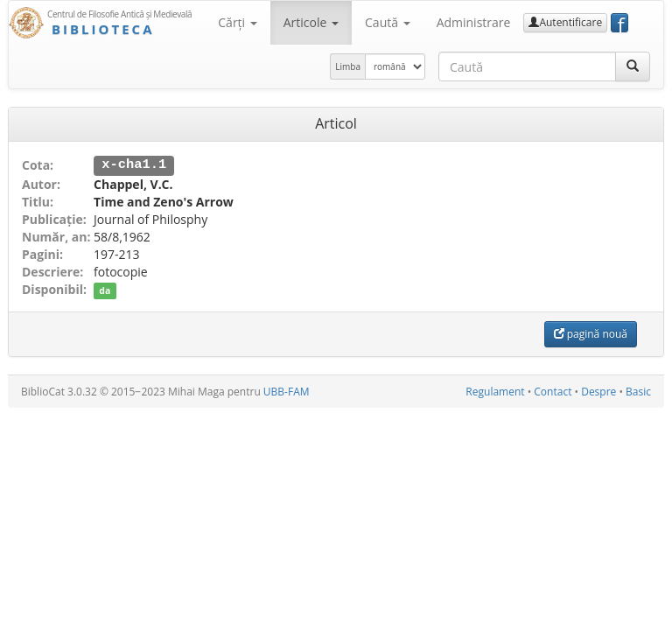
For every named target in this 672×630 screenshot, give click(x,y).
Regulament (495, 391)
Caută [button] (388, 22)
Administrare (474, 22)
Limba (348, 66)
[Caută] (633, 66)
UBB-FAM (287, 391)
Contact (553, 391)
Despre (598, 391)
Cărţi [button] (237, 22)
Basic (638, 391)
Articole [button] (311, 22)
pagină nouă (591, 333)
